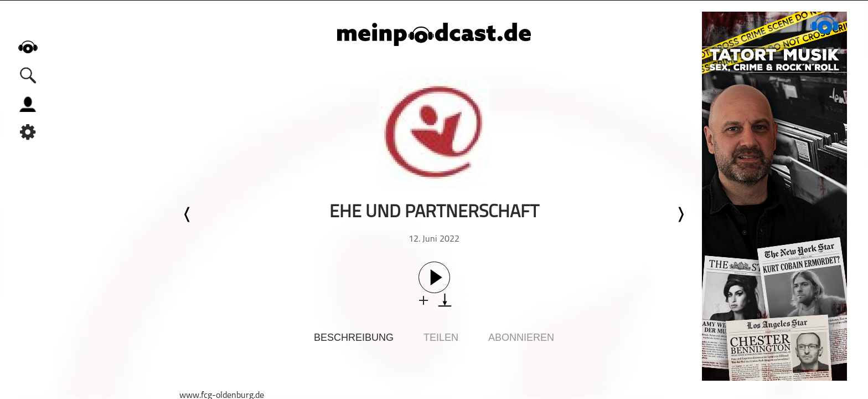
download (445, 300)
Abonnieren (521, 337)
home (28, 47)
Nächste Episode (680, 214)
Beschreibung (354, 337)
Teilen (441, 337)
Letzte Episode (188, 214)
